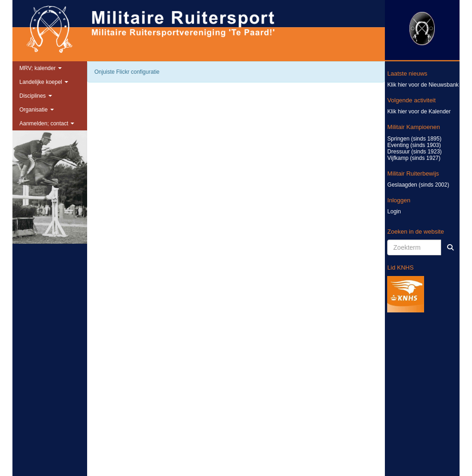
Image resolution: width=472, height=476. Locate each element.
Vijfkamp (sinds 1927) (414, 158)
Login (394, 212)
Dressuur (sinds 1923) (414, 152)
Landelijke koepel (44, 82)
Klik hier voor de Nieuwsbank (423, 85)
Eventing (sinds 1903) (414, 145)
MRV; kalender (41, 68)
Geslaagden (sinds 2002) (418, 185)
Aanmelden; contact (47, 123)
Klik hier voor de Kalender (419, 112)
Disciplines (36, 96)
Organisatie (37, 110)
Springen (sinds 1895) (414, 139)
